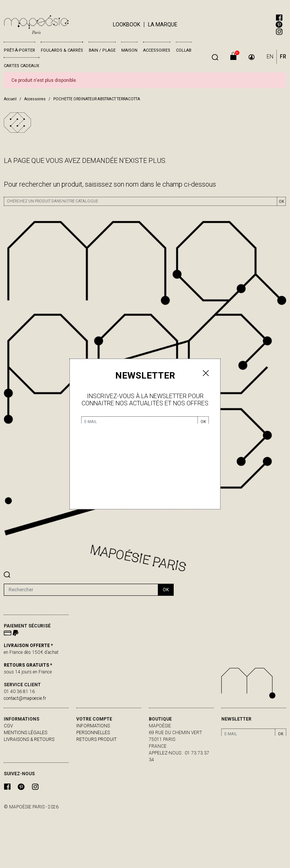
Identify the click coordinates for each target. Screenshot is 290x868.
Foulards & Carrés (62, 50)
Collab (184, 50)
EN (270, 57)
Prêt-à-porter (19, 50)
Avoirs (84, 753)
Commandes (91, 746)
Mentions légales (25, 733)
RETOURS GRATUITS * (28, 665)
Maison (129, 50)
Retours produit (96, 739)
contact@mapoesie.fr (25, 698)
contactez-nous (24, 746)
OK (281, 202)
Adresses (87, 760)
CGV (8, 726)
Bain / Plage (102, 50)
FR (283, 57)
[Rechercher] (81, 590)
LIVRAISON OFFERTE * (28, 646)
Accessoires (157, 50)
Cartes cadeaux (22, 66)
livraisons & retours (29, 739)
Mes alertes (91, 767)
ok (166, 590)
